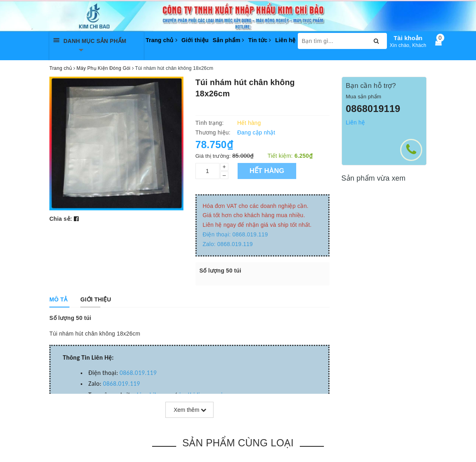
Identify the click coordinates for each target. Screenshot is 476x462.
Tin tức (259, 40)
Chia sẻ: (61, 219)
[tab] (58, 299)
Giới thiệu (195, 40)
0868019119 (373, 109)
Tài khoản (408, 38)
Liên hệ (286, 40)
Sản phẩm (229, 40)
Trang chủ (162, 40)
